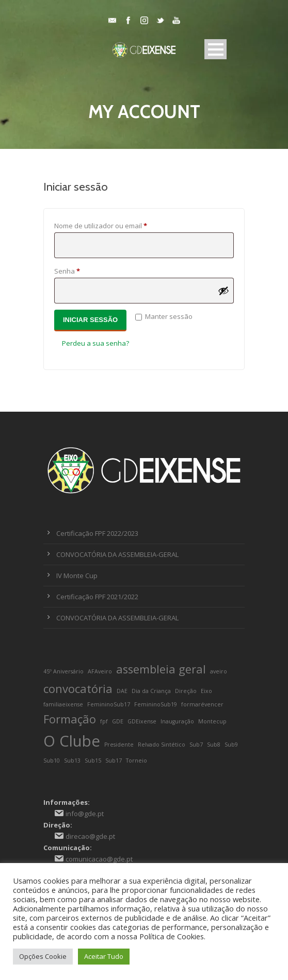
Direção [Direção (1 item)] (186, 691)
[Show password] (223, 291)
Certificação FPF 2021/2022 (97, 597)
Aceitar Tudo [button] (104, 956)
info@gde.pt (85, 814)
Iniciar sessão (90, 320)
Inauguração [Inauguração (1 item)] (177, 721)
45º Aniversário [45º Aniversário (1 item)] (63, 671)
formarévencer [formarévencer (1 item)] (202, 704)
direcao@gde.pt (90, 836)
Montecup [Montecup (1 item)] (212, 721)
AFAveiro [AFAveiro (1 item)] (100, 671)
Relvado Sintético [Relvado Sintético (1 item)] (162, 745)
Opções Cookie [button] (43, 956)
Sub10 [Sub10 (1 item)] (52, 761)
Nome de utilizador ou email (118, 225)
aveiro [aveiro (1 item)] (219, 671)
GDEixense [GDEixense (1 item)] (142, 721)
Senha (85, 270)
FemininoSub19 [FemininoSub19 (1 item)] (156, 704)
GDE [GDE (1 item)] (118, 721)
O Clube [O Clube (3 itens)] (72, 741)
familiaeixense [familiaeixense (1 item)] (63, 704)
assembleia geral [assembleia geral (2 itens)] (161, 669)
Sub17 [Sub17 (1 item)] (114, 761)
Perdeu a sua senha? (95, 343)
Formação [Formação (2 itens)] (70, 719)
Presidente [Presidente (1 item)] (119, 745)
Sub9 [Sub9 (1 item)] (231, 745)
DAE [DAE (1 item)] (122, 691)
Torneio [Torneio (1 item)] (137, 761)
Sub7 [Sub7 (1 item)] (196, 745)
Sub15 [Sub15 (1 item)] (93, 761)
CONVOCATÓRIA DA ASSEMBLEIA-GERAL (117, 554)
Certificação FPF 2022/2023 (97, 533)
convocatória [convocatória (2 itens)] (78, 689)
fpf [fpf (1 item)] (104, 721)
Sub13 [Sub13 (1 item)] (72, 761)
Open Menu (215, 49)
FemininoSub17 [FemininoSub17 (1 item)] (109, 704)
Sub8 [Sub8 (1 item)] (214, 745)
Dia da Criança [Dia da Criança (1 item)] (151, 691)
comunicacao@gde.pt (99, 859)
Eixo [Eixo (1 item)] (206, 691)
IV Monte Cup (77, 576)
